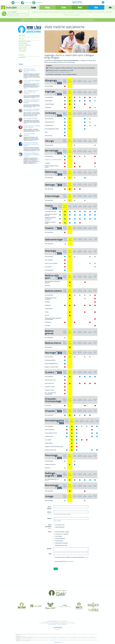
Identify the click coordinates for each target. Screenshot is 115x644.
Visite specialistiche (55, 12)
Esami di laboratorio (69, 12)
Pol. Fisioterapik (90, 81)
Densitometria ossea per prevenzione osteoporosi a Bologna (31, 144)
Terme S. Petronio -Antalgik (65, 81)
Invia (56, 569)
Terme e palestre (75, 15)
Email (50, 554)
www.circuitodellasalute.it (52, 624)
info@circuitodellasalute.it (62, 624)
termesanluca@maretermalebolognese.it (85, 20)
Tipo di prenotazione (48, 527)
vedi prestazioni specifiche (49, 219)
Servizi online (37, 3)
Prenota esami (26, 3)
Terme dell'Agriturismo (59, 539)
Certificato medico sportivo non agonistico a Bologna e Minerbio (31, 101)
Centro (50, 532)
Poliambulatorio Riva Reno (60, 545)
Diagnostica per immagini (40, 12)
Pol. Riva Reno (95, 81)
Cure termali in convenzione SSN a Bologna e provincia (32, 110)
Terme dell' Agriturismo (80, 81)
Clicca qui (81, 3)
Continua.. (26, 78)
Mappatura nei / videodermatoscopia (53, 160)
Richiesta (49, 549)
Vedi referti (16, 3)
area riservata (58, 630)
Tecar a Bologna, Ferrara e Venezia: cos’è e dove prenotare (31, 92)
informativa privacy (69, 561)
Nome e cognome (49, 508)
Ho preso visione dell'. (64, 561)
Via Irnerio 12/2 (56, 622)
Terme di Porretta (85, 206)
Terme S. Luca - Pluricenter (70, 81)
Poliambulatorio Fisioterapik (61, 543)
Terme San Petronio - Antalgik (61, 532)
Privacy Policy (57, 642)
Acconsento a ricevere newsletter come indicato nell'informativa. (71, 557)
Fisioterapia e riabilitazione (85, 12)
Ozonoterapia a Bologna (30, 118)
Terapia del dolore (100, 12)
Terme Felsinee (75, 81)
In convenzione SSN (59, 525)
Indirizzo (49, 513)
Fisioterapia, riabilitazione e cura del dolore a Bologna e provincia (32, 155)
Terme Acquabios (85, 81)
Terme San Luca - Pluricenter (61, 534)
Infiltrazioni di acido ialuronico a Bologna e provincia (30, 71)
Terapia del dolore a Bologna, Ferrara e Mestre (32, 127)
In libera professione (59, 527)
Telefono (49, 518)
